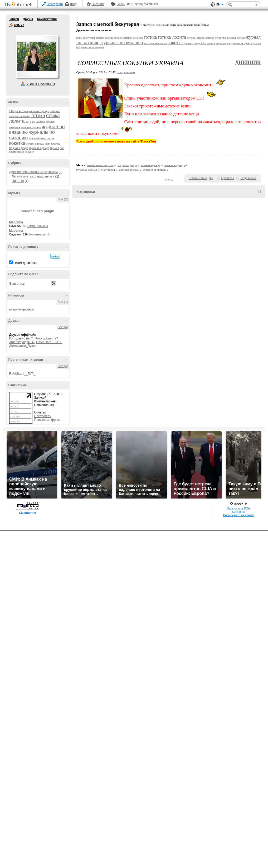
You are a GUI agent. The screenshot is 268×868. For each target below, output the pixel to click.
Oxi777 (11, 25)
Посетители (43, 416)
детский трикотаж (215, 38)
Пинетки (18, 181)
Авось (121, 4)
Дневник (248, 62)
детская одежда (35, 122)
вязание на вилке (20, 116)
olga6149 (29, 342)
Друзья (28, 19)
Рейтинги (98, 4)
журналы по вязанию (121, 43)
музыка (55, 148)
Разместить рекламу (238, 515)
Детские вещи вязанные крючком (34, 172)
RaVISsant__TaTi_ (49, 342)
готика (38, 116)
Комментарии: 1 (39, 234)
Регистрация (55, 4)
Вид (220, 5)
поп (62, 148)
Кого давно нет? (21, 338)
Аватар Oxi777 (37, 56)
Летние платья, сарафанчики (33, 176)
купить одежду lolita (38, 144)
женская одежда (31, 127)
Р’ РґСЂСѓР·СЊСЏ (41, 84)
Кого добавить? (47, 338)
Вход (73, 4)
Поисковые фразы (48, 420)
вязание (55, 111)
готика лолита (172, 37)
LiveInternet (19, 5)
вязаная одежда (39, 111)
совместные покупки (22, 152)
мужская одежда (39, 148)
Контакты (238, 512)
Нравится (227, 178)
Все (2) (63, 199)
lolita (12, 111)
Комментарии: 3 (37, 226)
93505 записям (157, 25)
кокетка (17, 143)
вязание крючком (22, 309)
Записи (14, 19)
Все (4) (63, 327)
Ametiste (15, 342)
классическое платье (42, 138)
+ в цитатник (126, 72)
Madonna (16, 222)
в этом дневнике (25, 263)
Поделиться (248, 178)
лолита (55, 144)
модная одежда (19, 148)
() (211, 178)
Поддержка (213, 5)
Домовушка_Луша (23, 346)
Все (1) (63, 302)
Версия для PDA (238, 508)
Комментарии (47, 19)
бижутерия (22, 111)
